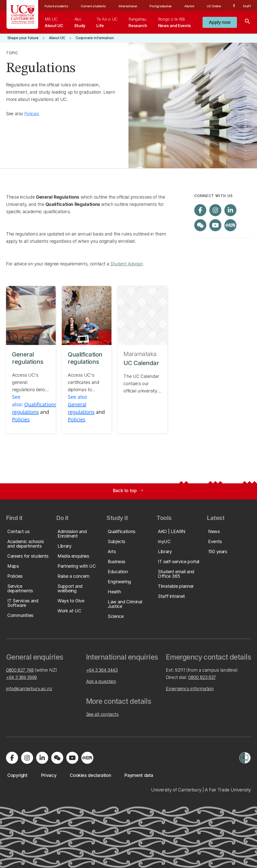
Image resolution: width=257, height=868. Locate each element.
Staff (247, 6)
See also (77, 397)
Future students (56, 6)
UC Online (214, 6)
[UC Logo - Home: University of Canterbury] (22, 14)
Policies (32, 114)
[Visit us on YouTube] (215, 225)
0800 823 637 (202, 677)
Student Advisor (126, 264)
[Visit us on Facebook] (200, 210)
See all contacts (102, 714)
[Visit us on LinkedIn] (230, 210)
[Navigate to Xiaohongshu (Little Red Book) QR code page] (230, 225)
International (128, 6)
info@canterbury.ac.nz (29, 689)
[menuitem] (54, 22)
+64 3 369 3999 (21, 677)
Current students (93, 6)
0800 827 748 (20, 670)
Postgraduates (161, 6)
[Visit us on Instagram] (215, 210)
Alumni (189, 6)
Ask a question (101, 681)
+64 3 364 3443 (102, 670)
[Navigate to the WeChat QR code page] (200, 225)
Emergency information (190, 689)
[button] (220, 22)
